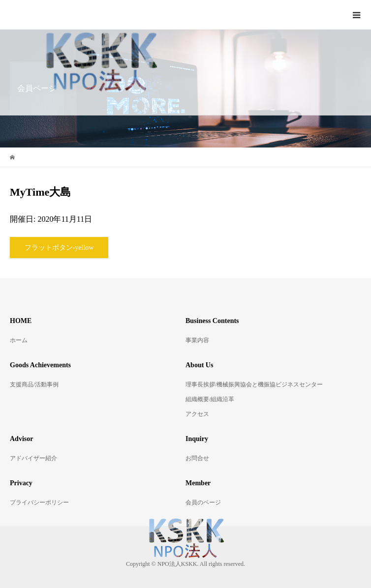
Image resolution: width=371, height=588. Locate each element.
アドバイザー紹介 (33, 458)
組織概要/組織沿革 (210, 399)
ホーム (19, 340)
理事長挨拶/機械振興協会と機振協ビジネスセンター (254, 384)
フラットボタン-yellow (59, 248)
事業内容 (197, 340)
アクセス (197, 414)
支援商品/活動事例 (34, 384)
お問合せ (197, 458)
